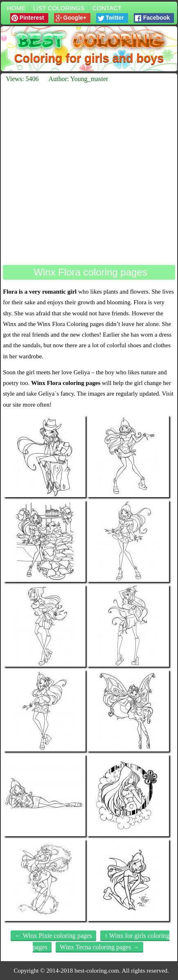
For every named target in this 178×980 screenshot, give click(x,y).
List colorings (59, 8)
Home (16, 8)
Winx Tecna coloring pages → (99, 947)
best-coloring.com (97, 971)
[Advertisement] (89, 174)
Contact (107, 8)
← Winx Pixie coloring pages (53, 936)
